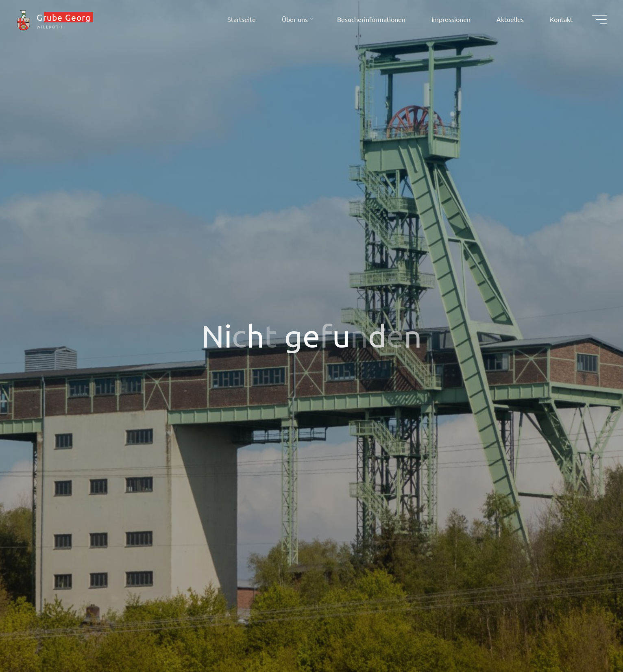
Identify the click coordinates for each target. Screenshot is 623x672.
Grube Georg (63, 17)
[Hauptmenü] (599, 20)
